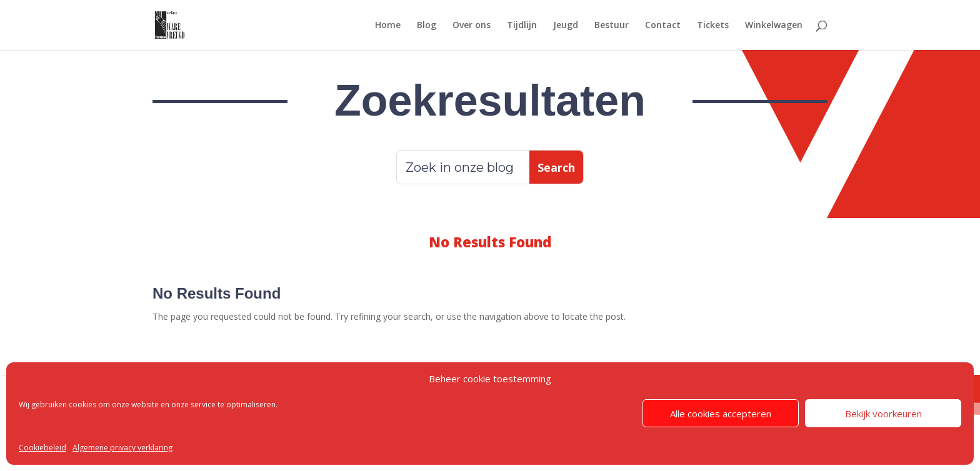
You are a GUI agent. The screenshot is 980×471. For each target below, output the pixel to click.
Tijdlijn (522, 26)
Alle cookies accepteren (721, 414)
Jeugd (566, 26)
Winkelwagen (774, 26)
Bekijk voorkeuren (883, 414)
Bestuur (612, 26)
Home (388, 26)
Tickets (713, 26)
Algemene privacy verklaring (122, 448)
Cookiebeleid (42, 448)
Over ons (472, 26)
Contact (663, 26)
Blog (427, 26)
